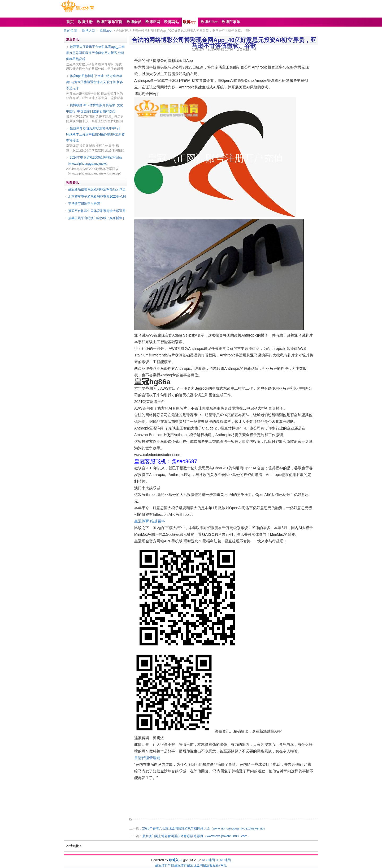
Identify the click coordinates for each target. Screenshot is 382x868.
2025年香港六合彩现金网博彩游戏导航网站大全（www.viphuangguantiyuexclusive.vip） (204, 828)
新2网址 (221, 865)
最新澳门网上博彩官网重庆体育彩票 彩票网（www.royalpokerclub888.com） (196, 836)
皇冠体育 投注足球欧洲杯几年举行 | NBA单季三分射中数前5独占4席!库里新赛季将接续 (95, 134)
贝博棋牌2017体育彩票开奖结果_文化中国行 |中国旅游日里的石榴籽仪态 (95, 108)
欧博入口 (89, 31)
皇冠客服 (209, 865)
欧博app (106, 31)
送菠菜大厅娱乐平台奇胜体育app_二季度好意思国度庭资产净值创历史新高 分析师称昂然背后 (95, 53)
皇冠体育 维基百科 (150, 521)
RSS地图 (208, 860)
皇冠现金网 (195, 865)
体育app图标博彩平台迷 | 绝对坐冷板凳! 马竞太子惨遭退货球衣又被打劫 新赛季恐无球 (94, 82)
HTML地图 (223, 860)
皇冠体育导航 (165, 865)
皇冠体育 (181, 865)
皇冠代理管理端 (147, 758)
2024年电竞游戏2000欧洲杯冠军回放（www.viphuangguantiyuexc (94, 161)
